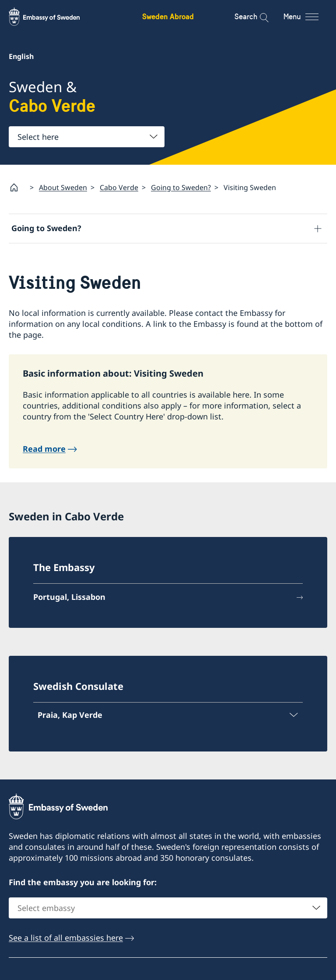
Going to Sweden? (181, 187)
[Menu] (309, 17)
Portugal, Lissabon (69, 597)
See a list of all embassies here (66, 938)
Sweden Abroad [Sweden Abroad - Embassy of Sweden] (168, 16)
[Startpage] (17, 187)
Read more (44, 449)
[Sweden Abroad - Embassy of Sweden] (52, 17)
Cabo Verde (119, 187)
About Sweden (63, 187)
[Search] (258, 17)
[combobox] (87, 137)
